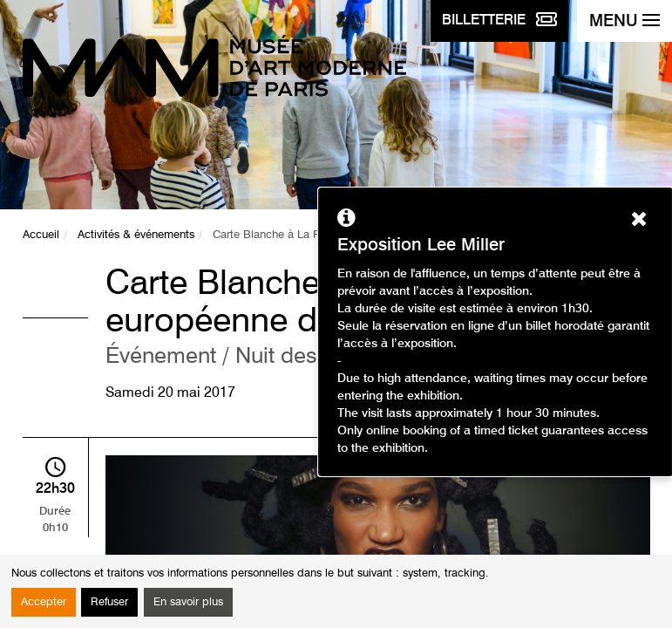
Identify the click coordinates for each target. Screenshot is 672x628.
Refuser (109, 602)
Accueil (41, 235)
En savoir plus (188, 602)
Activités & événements (136, 235)
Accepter (44, 602)
